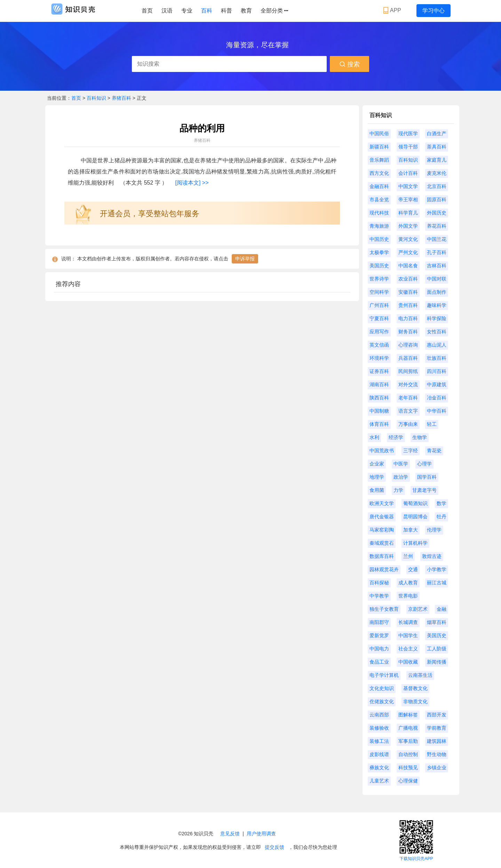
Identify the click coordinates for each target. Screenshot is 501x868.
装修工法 (379, 741)
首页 (147, 11)
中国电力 (379, 649)
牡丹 (442, 517)
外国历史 (437, 213)
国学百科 (427, 477)
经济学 (396, 437)
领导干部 (408, 147)
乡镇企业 (437, 768)
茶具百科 (437, 147)
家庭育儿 (437, 160)
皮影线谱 (379, 754)
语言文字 (408, 411)
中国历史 (379, 239)
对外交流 (408, 384)
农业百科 (408, 279)
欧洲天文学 (382, 503)
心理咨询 (408, 345)
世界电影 (408, 596)
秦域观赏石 (382, 543)
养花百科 (437, 226)
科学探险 (437, 318)
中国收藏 (408, 662)
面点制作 (437, 292)
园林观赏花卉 (384, 569)
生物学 (420, 437)
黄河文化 (408, 239)
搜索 (349, 64)
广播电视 (408, 728)
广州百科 (379, 305)
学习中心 (434, 11)
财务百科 (408, 332)
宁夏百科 (379, 318)
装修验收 (379, 728)
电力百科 (408, 318)
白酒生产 (437, 133)
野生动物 (437, 754)
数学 (442, 503)
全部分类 (274, 11)
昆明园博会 (415, 517)
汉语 (167, 11)
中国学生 (408, 635)
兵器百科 (408, 358)
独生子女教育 (384, 609)
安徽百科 (408, 292)
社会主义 (408, 649)
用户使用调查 (261, 834)
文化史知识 (382, 688)
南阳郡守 (379, 622)
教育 (246, 11)
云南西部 (379, 715)
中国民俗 (379, 133)
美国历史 (379, 266)
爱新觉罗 (379, 635)
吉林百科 (437, 266)
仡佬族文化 (382, 701)
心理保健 (408, 781)
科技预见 (408, 768)
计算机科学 (415, 543)
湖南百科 (379, 384)
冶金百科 (437, 398)
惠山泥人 (437, 345)
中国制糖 (379, 411)
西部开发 (437, 715)
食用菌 (377, 490)
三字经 (411, 451)
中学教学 (379, 596)
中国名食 (408, 266)
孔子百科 (437, 252)
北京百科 (437, 186)
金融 (442, 609)
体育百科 (379, 424)
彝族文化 (379, 768)
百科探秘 (379, 583)
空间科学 (379, 292)
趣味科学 (437, 305)
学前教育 (437, 728)
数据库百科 (382, 556)
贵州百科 (408, 305)
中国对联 (437, 279)
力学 (398, 490)
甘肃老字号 (424, 490)
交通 (413, 569)
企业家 (377, 464)
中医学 (401, 464)
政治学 (401, 477)
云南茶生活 (420, 675)
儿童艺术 (379, 781)
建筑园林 (437, 741)
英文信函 (379, 345)
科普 (226, 11)
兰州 (408, 556)
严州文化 (408, 252)
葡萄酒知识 (415, 503)
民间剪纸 (408, 371)
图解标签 (408, 715)
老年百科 (408, 398)
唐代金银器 (382, 517)
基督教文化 (415, 688)
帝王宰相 (408, 200)
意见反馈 (230, 834)
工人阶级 (437, 649)
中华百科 (437, 411)
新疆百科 (379, 147)
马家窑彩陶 (382, 530)
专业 (187, 11)
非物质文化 (415, 701)
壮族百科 (437, 358)
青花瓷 (434, 451)
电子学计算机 (384, 675)
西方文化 (379, 173)
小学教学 (437, 569)
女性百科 (437, 332)
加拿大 (411, 530)
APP (393, 10)
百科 (207, 11)
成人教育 (408, 583)
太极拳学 (379, 252)
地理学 (377, 477)
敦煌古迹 (432, 556)
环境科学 (379, 358)
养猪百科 (121, 98)
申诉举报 (245, 259)
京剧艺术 (418, 609)
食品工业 (379, 662)
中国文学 (408, 186)
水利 (374, 437)
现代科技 (379, 213)
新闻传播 (437, 662)
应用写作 (379, 332)
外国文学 (408, 226)
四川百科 (437, 371)
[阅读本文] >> (192, 183)
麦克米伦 (437, 173)
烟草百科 (437, 622)
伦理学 (434, 530)
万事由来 (408, 424)
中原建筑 (437, 384)
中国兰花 (437, 239)
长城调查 (408, 622)
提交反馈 (275, 847)
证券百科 (379, 371)
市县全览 (379, 200)
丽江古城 (437, 583)
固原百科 (437, 200)
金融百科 (379, 186)
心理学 (424, 464)
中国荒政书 (382, 451)
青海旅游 (379, 226)
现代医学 (408, 133)
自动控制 (408, 754)
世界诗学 (379, 279)
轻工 (432, 424)
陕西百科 (379, 398)
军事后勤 (408, 741)
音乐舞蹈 (379, 160)
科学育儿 (408, 213)
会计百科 (408, 173)
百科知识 (97, 98)
